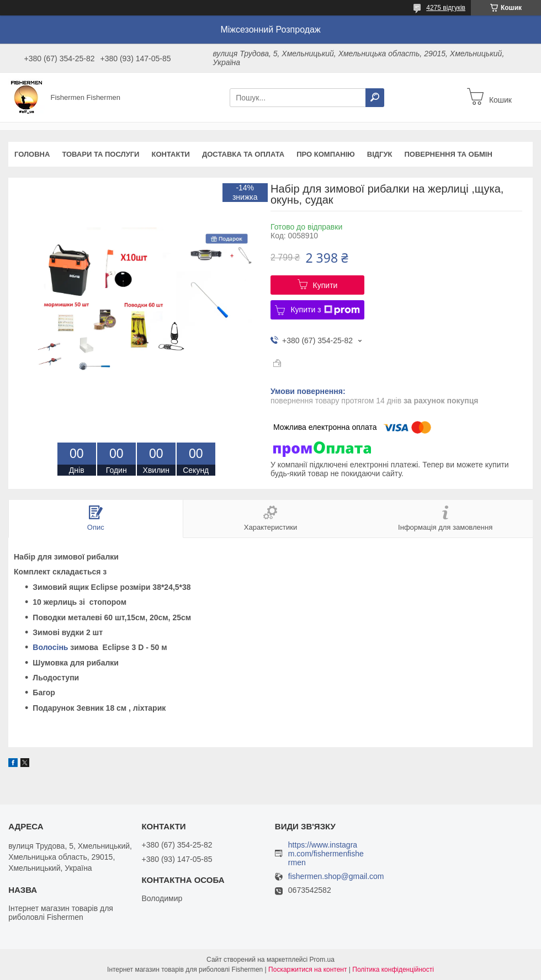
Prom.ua (322, 960)
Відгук (380, 154)
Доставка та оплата (243, 154)
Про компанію (326, 154)
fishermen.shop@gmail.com (336, 877)
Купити (325, 285)
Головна (32, 154)
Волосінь (50, 647)
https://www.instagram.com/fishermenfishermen (326, 854)
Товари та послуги (100, 154)
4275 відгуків (446, 8)
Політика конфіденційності (393, 970)
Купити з (325, 310)
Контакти (171, 154)
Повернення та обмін (448, 154)
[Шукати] (375, 98)
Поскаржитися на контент (307, 970)
